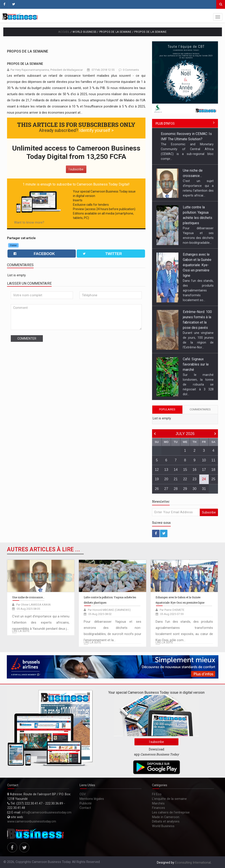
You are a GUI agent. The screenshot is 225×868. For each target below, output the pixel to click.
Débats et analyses (166, 822)
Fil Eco (157, 794)
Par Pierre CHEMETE (172, 610)
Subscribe (209, 512)
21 (176, 479)
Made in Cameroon (166, 817)
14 (176, 470)
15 (185, 470)
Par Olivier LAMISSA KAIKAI (34, 605)
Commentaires (200, 409)
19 (157, 479)
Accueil (64, 32)
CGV (83, 794)
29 (185, 489)
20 (166, 479)
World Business (163, 826)
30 (194, 489)
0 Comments (131, 70)
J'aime (13, 245)
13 (166, 470)
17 (204, 470)
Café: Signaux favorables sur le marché (196, 364)
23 (194, 479)
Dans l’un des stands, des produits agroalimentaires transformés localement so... (198, 290)
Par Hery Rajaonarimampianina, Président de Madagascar (47, 70)
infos (165, 124)
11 (213, 460)
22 (185, 479)
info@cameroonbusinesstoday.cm (47, 812)
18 (213, 470)
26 (157, 489)
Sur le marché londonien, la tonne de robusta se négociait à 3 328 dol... (198, 384)
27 (166, 489)
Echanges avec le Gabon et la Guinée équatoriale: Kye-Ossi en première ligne (197, 265)
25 (213, 479)
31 (204, 489)
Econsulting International (193, 863)
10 (204, 460)
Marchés (158, 803)
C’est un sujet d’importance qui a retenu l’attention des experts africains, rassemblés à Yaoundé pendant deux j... (41, 623)
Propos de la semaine (28, 51)
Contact (85, 808)
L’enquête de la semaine (169, 799)
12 (157, 470)
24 (204, 479)
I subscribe (76, 169)
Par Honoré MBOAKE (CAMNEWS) (109, 610)
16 (194, 470)
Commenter (27, 338)
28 (176, 489)
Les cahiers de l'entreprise (171, 812)
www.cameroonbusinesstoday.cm (32, 822)
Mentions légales (92, 799)
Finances (159, 808)
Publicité (86, 803)
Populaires (167, 409)
